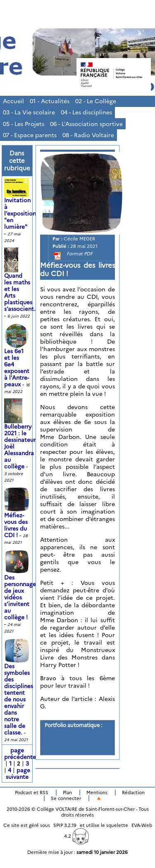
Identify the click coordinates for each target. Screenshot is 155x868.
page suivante (18, 773)
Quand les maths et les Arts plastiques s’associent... (21, 284)
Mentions (97, 793)
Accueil (13, 101)
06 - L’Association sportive (86, 124)
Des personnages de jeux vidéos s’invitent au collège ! (21, 589)
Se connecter (66, 798)
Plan (67, 793)
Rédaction (133, 793)
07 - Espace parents (30, 135)
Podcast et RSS (32, 793)
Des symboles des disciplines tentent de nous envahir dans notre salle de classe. (19, 691)
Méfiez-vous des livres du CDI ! (18, 517)
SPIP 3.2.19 (65, 825)
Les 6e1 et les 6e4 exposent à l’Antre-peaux (18, 359)
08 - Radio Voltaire (88, 135)
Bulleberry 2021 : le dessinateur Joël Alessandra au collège (20, 438)
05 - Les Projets (24, 124)
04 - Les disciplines (86, 112)
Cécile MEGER (79, 239)
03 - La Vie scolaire (29, 112)
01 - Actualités (50, 101)
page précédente (20, 754)
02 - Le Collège (96, 101)
